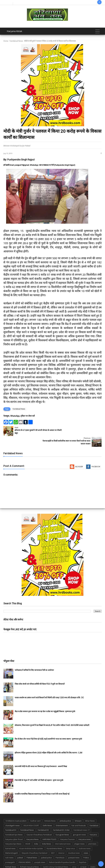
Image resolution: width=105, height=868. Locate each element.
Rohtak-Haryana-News (30, 856)
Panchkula (60, 847)
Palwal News (32, 847)
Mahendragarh (12, 842)
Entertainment (62, 815)
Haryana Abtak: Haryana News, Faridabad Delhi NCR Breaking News (39, 866)
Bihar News (90, 810)
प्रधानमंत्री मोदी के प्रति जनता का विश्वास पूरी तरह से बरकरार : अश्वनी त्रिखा (41, 756)
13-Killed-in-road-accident (16, 810)
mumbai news (74, 842)
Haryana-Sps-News (13, 833)
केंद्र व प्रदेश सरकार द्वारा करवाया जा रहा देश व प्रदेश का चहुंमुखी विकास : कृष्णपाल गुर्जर (45, 701)
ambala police (65, 810)
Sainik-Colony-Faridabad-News (56, 856)
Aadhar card (35, 810)
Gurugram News (62, 824)
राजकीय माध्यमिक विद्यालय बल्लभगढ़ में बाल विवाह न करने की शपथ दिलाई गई (42, 783)
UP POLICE (77, 861)
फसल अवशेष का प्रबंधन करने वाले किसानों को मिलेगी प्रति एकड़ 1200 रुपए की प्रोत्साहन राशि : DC (49, 687)
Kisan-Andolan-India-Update (31, 838)
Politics (86, 847)
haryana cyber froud (14, 829)
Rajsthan (83, 852)
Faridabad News (16, 41)
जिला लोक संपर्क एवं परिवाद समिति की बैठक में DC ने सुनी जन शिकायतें (40, 673)
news (86, 842)
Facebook (96, 456)
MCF (53, 842)
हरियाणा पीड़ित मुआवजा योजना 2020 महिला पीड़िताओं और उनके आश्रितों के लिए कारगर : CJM (48, 742)
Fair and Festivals (79, 815)
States (93, 856)
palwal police (46, 847)
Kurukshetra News (54, 838)
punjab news (40, 852)
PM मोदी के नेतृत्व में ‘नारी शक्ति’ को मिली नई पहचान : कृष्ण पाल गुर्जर (39, 770)
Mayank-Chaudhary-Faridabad (35, 842)
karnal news (10, 838)
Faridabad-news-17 (82, 819)
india (36, 833)
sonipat (83, 856)
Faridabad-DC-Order (61, 819)
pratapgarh (10, 852)
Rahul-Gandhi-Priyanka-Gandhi (62, 852)
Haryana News (33, 829)
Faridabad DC (11, 819)
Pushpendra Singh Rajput (21, 160)
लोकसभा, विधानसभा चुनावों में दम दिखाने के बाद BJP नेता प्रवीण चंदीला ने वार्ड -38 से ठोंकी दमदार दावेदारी (52, 715)
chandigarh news (13, 815)
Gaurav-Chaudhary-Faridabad (39, 824)
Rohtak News (11, 856)
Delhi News (47, 815)
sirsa (74, 856)
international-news (63, 833)
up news (65, 861)
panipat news (74, 847)
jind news (92, 833)
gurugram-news (79, 824)
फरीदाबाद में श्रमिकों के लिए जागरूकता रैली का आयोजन (34, 659)
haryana (93, 824)
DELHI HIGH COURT (31, 815)
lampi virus (71, 838)
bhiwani (78, 810)
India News (47, 833)
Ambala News (50, 810)
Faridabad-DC (43, 819)
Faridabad (94, 815)
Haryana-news (85, 829)
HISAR (28, 833)
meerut (61, 842)
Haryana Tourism (67, 829)
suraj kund (10, 861)
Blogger (79, 456)
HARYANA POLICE (49, 829)
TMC (56, 861)
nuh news (9, 847)
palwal (20, 847)
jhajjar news (80, 833)
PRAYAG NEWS (25, 852)
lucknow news (85, 838)
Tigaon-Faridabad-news (41, 861)
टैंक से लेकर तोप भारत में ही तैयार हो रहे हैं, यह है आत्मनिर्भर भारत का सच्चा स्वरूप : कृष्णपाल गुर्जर (48, 728)
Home (6, 41)
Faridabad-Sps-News (14, 824)
